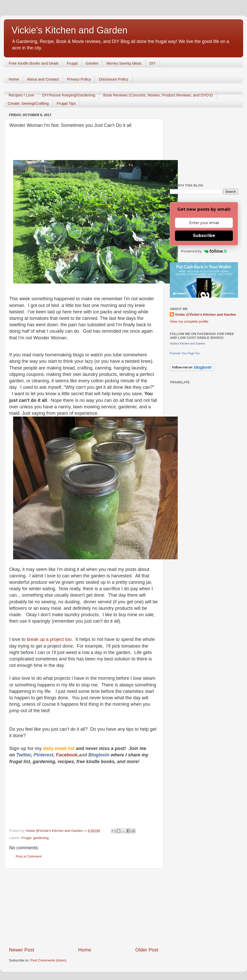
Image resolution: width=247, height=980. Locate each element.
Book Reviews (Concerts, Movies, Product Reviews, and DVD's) (158, 95)
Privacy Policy (79, 79)
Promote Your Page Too (185, 353)
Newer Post (22, 950)
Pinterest (43, 755)
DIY (153, 63)
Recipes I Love (21, 95)
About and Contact (43, 79)
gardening (41, 838)
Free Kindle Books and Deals (34, 63)
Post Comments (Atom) (48, 960)
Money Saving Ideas (124, 63)
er (29, 755)
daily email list (59, 748)
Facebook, (67, 755)
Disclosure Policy (113, 79)
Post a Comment (29, 856)
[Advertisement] (84, 907)
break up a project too (49, 639)
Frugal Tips (66, 103)
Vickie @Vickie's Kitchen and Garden (205, 315)
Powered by (204, 251)
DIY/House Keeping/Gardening (69, 95)
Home (14, 79)
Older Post (147, 950)
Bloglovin (99, 755)
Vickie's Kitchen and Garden (69, 30)
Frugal (72, 63)
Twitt (21, 755)
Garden (92, 63)
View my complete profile (189, 321)
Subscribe (204, 236)
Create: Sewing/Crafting (28, 103)
